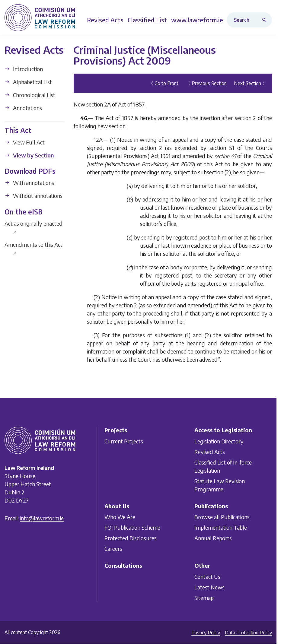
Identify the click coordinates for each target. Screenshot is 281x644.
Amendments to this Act (34, 248)
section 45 (225, 156)
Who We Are (120, 517)
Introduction (24, 69)
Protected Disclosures (131, 538)
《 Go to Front (163, 83)
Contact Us (207, 576)
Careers (113, 549)
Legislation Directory (219, 441)
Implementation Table (221, 527)
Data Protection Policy (248, 633)
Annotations (23, 108)
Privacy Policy (206, 633)
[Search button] (266, 20)
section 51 (222, 148)
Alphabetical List (28, 82)
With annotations (29, 183)
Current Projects (124, 441)
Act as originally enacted (34, 227)
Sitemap (204, 597)
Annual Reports (213, 538)
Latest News (209, 587)
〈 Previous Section (206, 83)
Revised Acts (210, 451)
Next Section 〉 (251, 83)
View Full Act (25, 142)
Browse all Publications (222, 517)
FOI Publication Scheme (132, 527)
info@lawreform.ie (42, 518)
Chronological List (30, 95)
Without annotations (34, 196)
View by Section (29, 155)
